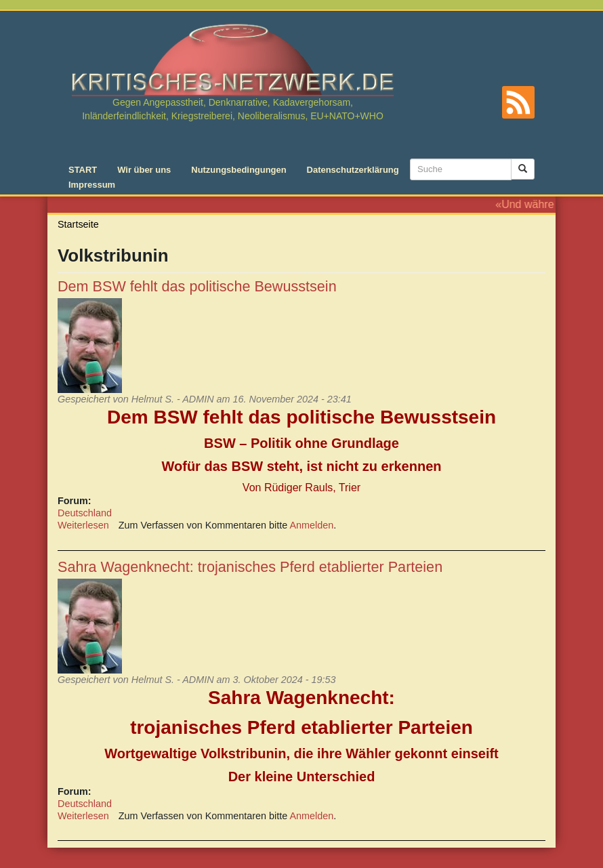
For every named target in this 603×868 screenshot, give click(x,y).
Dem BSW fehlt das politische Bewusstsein (197, 286)
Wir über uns (144, 170)
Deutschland (85, 513)
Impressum (92, 185)
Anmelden (312, 525)
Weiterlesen (83, 525)
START (83, 170)
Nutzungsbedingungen (238, 170)
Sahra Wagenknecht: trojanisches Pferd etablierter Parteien (250, 567)
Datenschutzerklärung (353, 170)
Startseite (78, 224)
